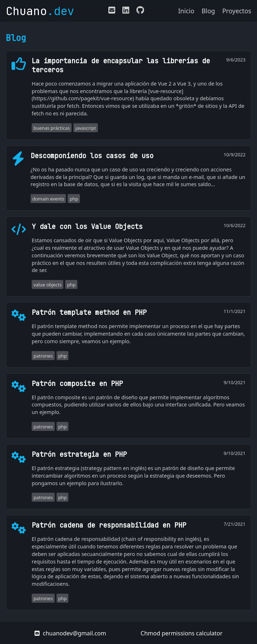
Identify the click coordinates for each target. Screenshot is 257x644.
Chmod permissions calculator (182, 633)
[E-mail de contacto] (112, 11)
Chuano (40, 11)
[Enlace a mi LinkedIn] (126, 11)
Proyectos (237, 11)
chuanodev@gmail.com (70, 633)
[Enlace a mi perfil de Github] (138, 11)
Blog (208, 11)
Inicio (186, 11)
